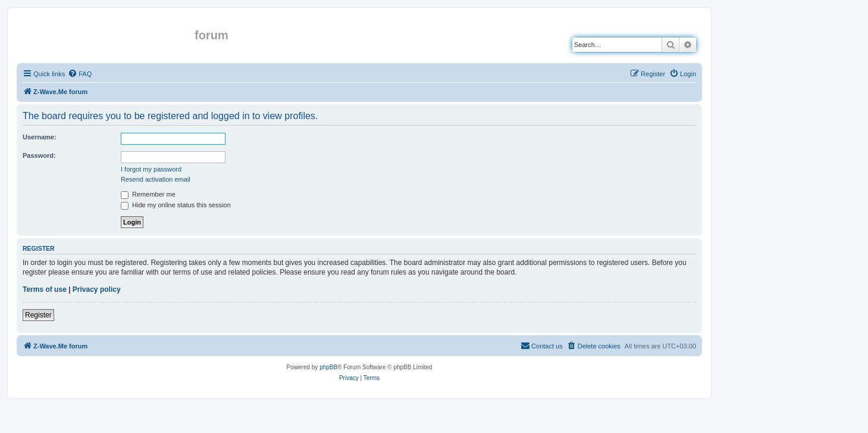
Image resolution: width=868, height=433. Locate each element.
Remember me (148, 194)
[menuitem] (80, 74)
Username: (40, 137)
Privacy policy (97, 289)
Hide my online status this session (176, 205)
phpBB (328, 367)
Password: (39, 155)
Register (38, 315)
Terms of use (45, 289)
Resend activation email (156, 179)
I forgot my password (151, 169)
